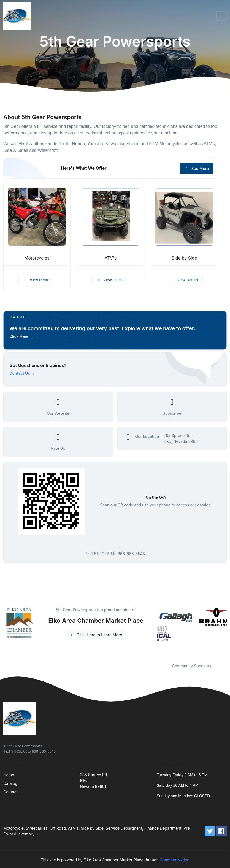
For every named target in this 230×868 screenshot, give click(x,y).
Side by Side (184, 258)
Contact (10, 792)
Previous (153, 632)
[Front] (18, 16)
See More (197, 169)
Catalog (10, 783)
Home (9, 775)
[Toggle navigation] (221, 16)
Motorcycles (37, 258)
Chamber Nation (175, 860)
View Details (37, 280)
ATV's (111, 258)
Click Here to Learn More (96, 635)
